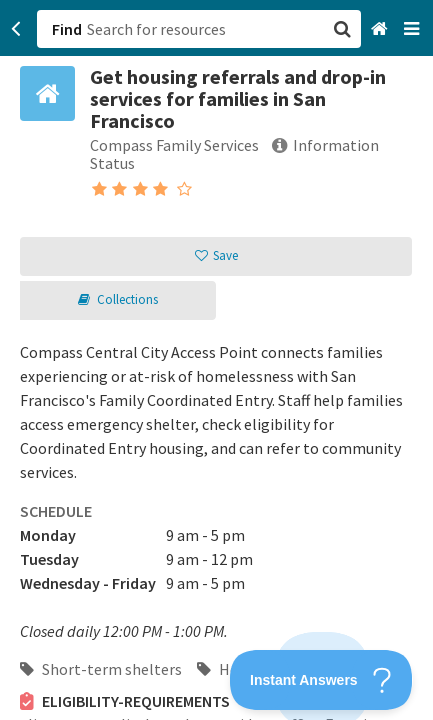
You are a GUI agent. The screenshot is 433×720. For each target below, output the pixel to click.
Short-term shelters (101, 669)
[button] (216, 360)
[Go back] (16, 29)
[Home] (381, 29)
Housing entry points (280, 669)
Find (67, 29)
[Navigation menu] (413, 29)
